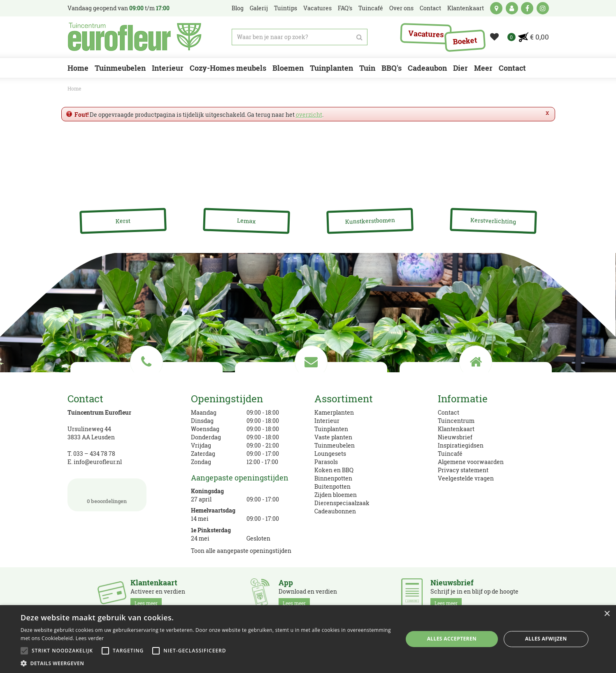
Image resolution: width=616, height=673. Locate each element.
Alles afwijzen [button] (546, 639)
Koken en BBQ (334, 470)
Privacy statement (463, 470)
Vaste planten (333, 437)
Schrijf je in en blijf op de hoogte (474, 593)
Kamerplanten (334, 412)
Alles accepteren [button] (452, 639)
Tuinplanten (331, 429)
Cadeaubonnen (335, 511)
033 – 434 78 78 (94, 454)
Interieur (327, 421)
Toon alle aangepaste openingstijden (241, 551)
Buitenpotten (332, 486)
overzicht (309, 115)
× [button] (607, 614)
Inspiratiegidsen (461, 445)
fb (527, 8)
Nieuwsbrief (455, 437)
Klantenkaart (456, 429)
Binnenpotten (333, 478)
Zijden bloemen (336, 495)
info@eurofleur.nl (98, 462)
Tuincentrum (456, 421)
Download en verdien (308, 593)
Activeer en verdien (158, 593)
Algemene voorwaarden (471, 462)
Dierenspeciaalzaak (342, 503)
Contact (449, 412)
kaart (496, 8)
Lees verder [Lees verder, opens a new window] (90, 638)
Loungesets (330, 454)
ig (543, 8)
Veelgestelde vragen (466, 478)
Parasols (326, 462)
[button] (206, 663)
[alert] (308, 639)
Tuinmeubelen (335, 445)
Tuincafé (450, 454)
